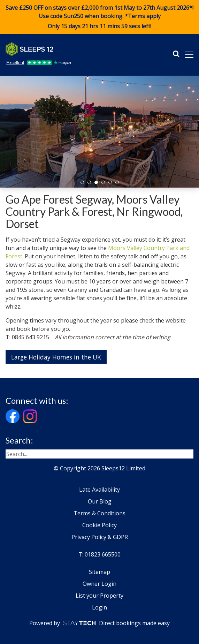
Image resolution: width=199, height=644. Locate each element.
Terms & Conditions (99, 513)
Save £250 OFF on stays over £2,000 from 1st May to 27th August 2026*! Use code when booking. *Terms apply (99, 17)
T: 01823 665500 (99, 554)
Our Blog (100, 501)
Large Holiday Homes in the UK (56, 357)
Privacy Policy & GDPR (100, 537)
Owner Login (99, 584)
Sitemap (99, 572)
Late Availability (99, 490)
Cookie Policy (99, 525)
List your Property (99, 596)
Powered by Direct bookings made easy (99, 623)
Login (99, 607)
